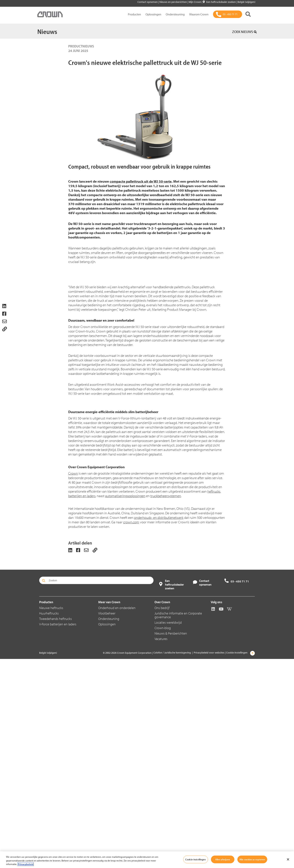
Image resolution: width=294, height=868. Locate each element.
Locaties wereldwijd (168, 832)
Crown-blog (163, 837)
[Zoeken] (248, 14)
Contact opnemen (148, 2)
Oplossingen (153, 14)
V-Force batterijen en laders (58, 833)
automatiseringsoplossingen (125, 705)
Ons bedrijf (162, 817)
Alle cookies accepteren (252, 859)
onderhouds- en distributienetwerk (159, 727)
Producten (134, 14)
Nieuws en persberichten (173, 2)
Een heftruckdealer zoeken (220, 2)
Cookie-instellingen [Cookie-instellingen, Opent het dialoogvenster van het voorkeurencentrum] (195, 859)
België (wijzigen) (246, 2)
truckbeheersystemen (166, 705)
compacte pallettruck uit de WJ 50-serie (141, 181)
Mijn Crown (195, 2)
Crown (73, 682)
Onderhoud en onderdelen (117, 817)
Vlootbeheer (107, 822)
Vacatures (161, 848)
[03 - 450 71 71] (228, 14)
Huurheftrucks (49, 822)
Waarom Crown (199, 14)
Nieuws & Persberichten (171, 842)
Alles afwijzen (223, 859)
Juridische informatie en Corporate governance (178, 824)
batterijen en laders (82, 705)
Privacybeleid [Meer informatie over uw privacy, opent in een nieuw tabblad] (26, 864)
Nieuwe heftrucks (51, 817)
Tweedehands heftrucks (55, 828)
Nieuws (47, 31)
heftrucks (214, 700)
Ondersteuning (175, 14)
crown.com (131, 731)
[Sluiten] (288, 859)
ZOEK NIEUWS (244, 32)
